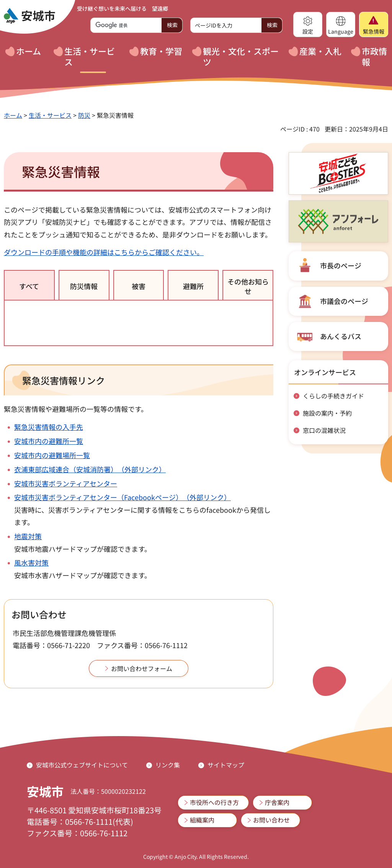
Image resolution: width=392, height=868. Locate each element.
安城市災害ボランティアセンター (66, 483)
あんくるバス (341, 336)
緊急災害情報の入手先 (49, 427)
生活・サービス (50, 115)
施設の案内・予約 (327, 413)
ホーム (13, 115)
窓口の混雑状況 (324, 430)
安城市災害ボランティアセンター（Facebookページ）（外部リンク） (122, 497)
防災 (84, 115)
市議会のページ (344, 301)
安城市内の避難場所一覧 (52, 455)
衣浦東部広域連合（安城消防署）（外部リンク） (90, 469)
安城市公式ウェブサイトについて (82, 765)
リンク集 (168, 765)
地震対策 (28, 536)
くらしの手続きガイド (333, 396)
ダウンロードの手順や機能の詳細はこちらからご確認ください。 (104, 252)
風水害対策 (31, 562)
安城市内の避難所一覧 (49, 441)
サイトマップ (226, 765)
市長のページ (341, 265)
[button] (308, 24)
